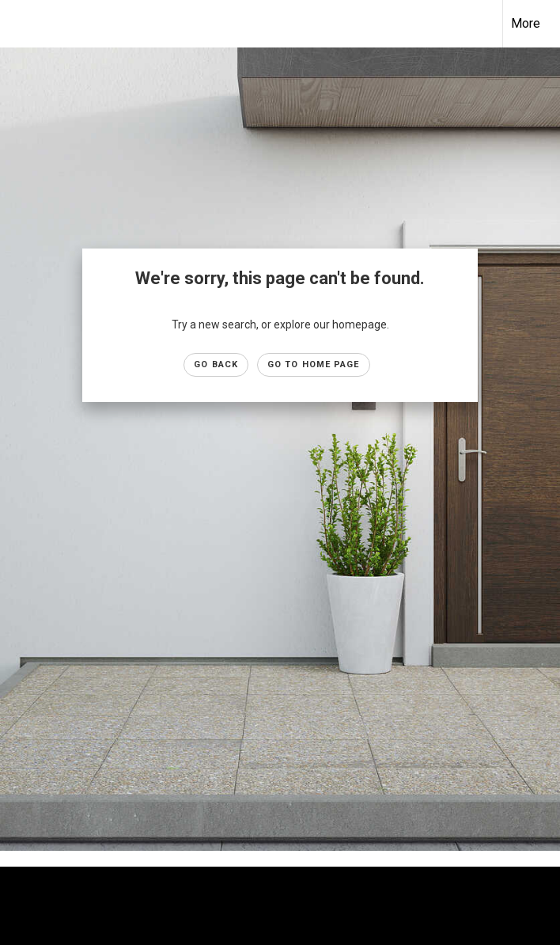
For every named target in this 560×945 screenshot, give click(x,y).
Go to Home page (314, 364)
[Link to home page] (20, 24)
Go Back (216, 364)
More (526, 23)
